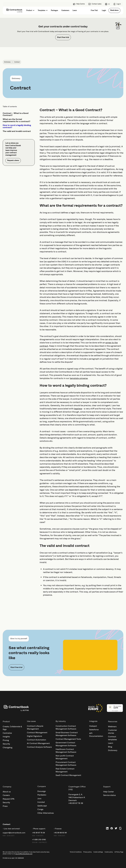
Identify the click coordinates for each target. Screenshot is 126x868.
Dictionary (113, 750)
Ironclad (41, 802)
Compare (42, 786)
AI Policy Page (119, 852)
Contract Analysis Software (39, 747)
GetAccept (42, 806)
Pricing (6, 740)
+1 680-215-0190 (39, 840)
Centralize (7, 733)
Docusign (42, 791)
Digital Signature (34, 736)
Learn (111, 743)
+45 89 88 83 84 (60, 833)
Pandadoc (42, 795)
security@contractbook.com (24, 854)
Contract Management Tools (68, 739)
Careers (6, 795)
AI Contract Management (38, 743)
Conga (40, 809)
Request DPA (9, 799)
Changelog (8, 747)
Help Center (109, 792)
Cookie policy (109, 852)
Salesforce (94, 730)
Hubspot (93, 726)
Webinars (112, 727)
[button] (107, 4)
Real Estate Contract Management (65, 770)
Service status (110, 795)
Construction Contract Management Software (66, 727)
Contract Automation (36, 740)
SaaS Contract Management (68, 775)
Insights (6, 737)
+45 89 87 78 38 (76, 803)
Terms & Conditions (76, 852)
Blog (110, 747)
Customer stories (112, 732)
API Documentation (96, 735)
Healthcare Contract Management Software (66, 751)
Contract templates (112, 738)
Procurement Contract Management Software (66, 764)
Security (6, 744)
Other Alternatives (46, 813)
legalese (78, 409)
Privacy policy (87, 852)
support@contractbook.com (14, 833)
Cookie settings (98, 852)
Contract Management (37, 733)
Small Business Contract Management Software (67, 734)
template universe (79, 378)
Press (5, 806)
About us (7, 792)
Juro (39, 799)
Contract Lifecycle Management (35, 727)
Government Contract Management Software (66, 744)
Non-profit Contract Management (65, 757)
